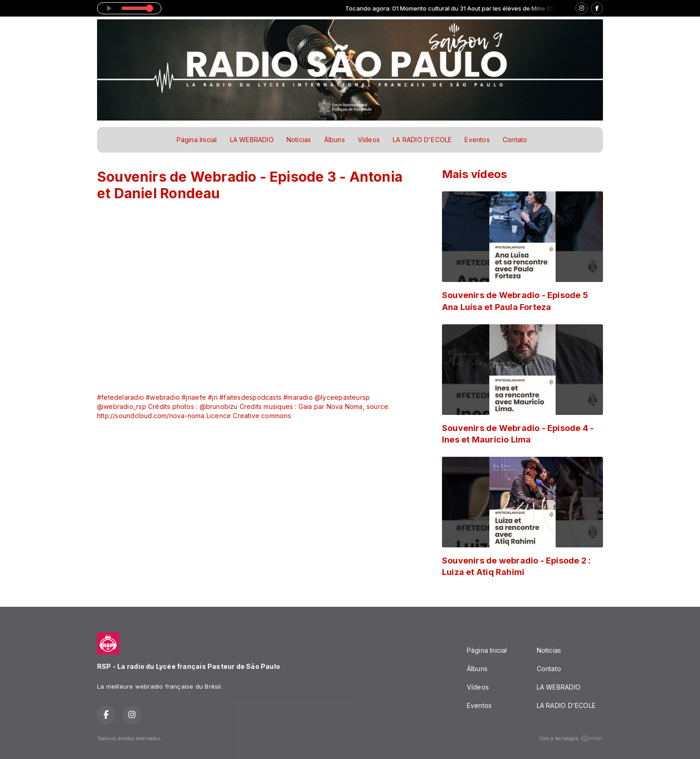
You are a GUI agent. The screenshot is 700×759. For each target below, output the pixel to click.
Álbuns (335, 140)
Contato (515, 140)
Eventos (477, 140)
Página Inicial (197, 140)
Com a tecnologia (571, 738)
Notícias (299, 140)
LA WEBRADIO (252, 140)
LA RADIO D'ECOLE (422, 140)
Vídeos (369, 140)
